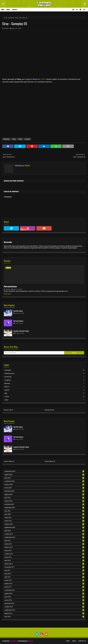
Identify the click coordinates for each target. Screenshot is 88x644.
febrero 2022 (44, 501)
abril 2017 (44, 577)
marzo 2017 (44, 580)
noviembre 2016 (44, 590)
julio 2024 (44, 478)
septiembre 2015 (44, 610)
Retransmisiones (10, 286)
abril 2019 (44, 541)
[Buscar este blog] (34, 353)
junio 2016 (44, 597)
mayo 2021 (44, 518)
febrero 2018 (44, 564)
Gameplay (11, 18)
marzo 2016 (44, 600)
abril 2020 (44, 531)
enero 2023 (44, 488)
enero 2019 (44, 551)
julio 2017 (44, 570)
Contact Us (82, 641)
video (44, 400)
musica (44, 387)
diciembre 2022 (44, 491)
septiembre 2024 (44, 471)
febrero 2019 (44, 547)
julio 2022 (44, 498)
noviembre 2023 (44, 481)
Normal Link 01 (9, 410)
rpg (44, 393)
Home (3, 10)
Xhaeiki (6, 28)
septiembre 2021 (44, 508)
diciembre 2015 (44, 603)
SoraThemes (13, 641)
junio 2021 (44, 514)
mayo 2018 (44, 557)
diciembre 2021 (44, 504)
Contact (15, 10)
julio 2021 (44, 511)
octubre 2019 (44, 534)
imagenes (44, 380)
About (8, 10)
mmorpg (44, 383)
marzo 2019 (44, 544)
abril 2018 (44, 560)
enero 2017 (44, 587)
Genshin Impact (18, 311)
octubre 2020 (44, 524)
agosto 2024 (44, 475)
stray (14, 139)
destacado (44, 377)
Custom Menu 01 (9, 461)
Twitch (43, 79)
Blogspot (30, 641)
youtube (27, 139)
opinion (44, 390)
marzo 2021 (44, 521)
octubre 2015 (44, 607)
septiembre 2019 (44, 537)
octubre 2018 (44, 554)
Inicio (5, 18)
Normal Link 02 (49, 410)
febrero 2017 (44, 584)
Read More (8, 294)
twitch (20, 139)
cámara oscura (44, 373)
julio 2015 (44, 617)
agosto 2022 (44, 494)
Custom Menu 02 (50, 461)
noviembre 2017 (44, 567)
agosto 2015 (44, 613)
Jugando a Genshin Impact (21, 331)
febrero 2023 (44, 484)
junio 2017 (44, 574)
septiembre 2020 (44, 527)
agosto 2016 (44, 593)
